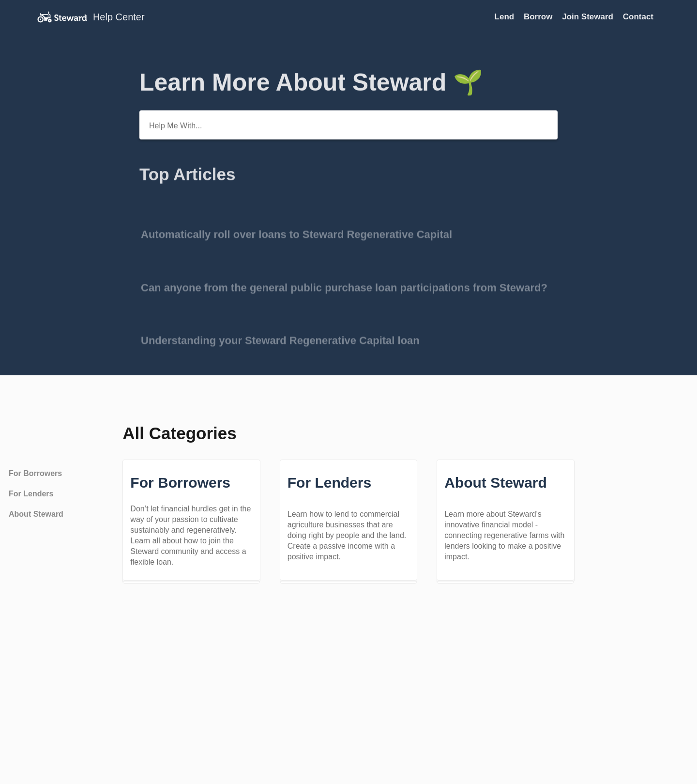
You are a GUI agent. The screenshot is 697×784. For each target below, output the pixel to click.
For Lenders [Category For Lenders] (31, 494)
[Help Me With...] (348, 125)
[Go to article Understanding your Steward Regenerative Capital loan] (348, 333)
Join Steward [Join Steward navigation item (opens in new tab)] (589, 17)
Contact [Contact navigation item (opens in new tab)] (638, 17)
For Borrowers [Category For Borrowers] (35, 473)
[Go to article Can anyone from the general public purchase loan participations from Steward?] (348, 280)
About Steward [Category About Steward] (36, 514)
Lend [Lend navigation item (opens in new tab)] (506, 17)
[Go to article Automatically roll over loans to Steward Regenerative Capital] (348, 227)
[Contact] (661, 17)
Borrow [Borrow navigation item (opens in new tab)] (539, 17)
